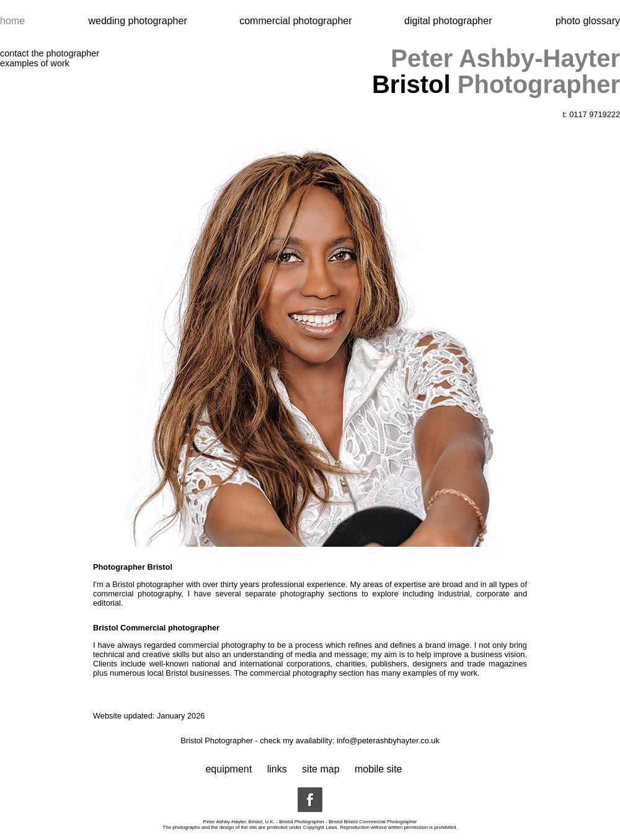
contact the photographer (50, 53)
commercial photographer (297, 21)
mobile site (378, 769)
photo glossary (588, 21)
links (277, 769)
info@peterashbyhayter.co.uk (388, 741)
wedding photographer (139, 21)
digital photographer (448, 21)
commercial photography (293, 673)
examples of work (35, 63)
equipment (228, 769)
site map (321, 769)
